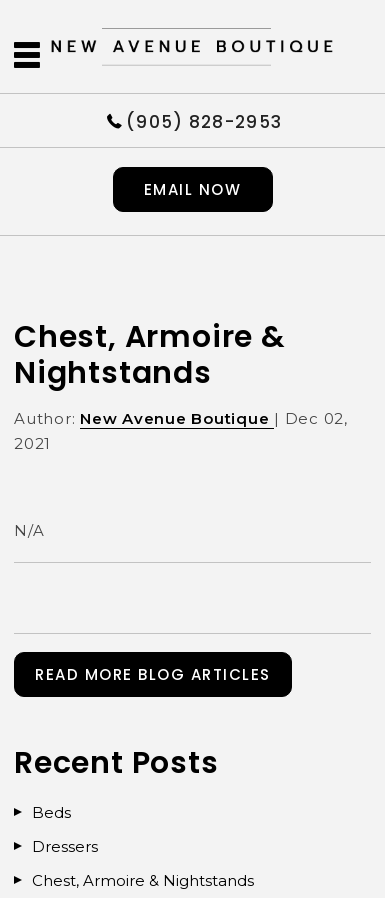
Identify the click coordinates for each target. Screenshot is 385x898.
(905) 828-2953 (204, 120)
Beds (51, 812)
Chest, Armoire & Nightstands (143, 880)
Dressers (65, 846)
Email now (193, 189)
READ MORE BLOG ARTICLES (153, 674)
